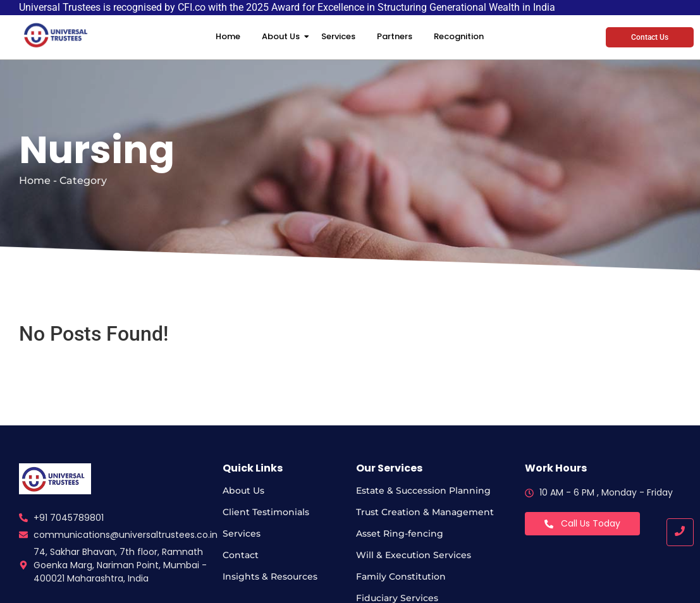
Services (338, 36)
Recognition (459, 36)
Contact (241, 555)
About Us (283, 36)
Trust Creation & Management (425, 512)
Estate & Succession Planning (423, 490)
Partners (395, 36)
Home (228, 36)
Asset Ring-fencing (400, 533)
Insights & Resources (270, 576)
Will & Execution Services (414, 555)
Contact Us (650, 37)
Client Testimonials (266, 512)
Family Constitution (401, 576)
